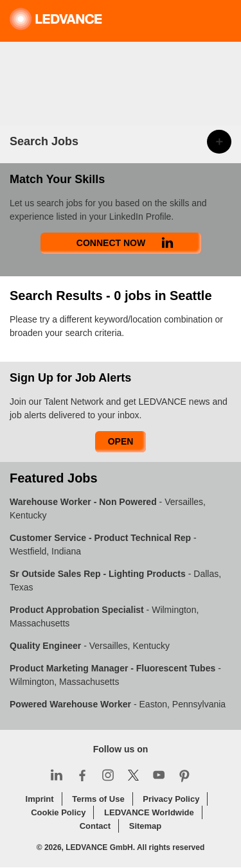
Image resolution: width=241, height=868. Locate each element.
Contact (95, 826)
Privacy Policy (171, 799)
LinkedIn (57, 775)
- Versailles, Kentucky (90, 646)
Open (121, 441)
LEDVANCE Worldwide (149, 812)
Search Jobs (44, 141)
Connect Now (111, 243)
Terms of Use (98, 799)
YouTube (159, 775)
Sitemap (146, 826)
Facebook (82, 775)
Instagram (108, 775)
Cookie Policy (58, 812)
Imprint (40, 799)
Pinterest (184, 775)
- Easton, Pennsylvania (118, 704)
